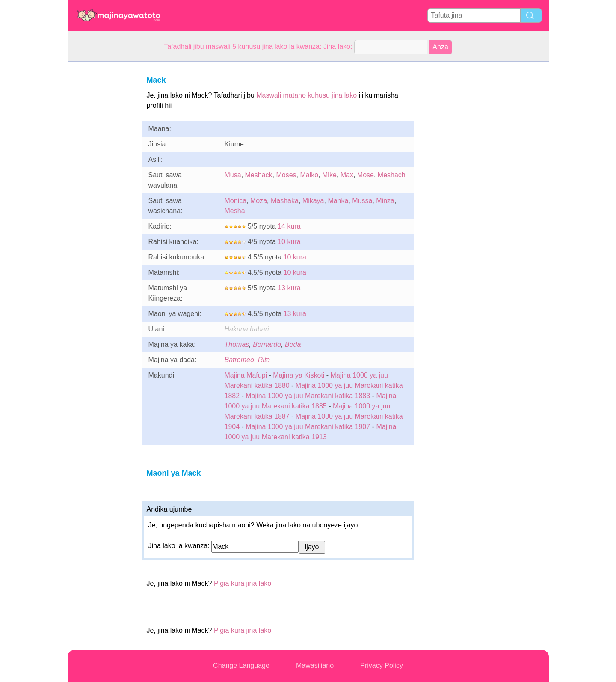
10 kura (289, 242)
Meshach (392, 175)
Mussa (362, 201)
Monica (236, 201)
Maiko (309, 175)
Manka (338, 201)
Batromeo (239, 360)
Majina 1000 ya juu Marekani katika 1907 (308, 427)
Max (347, 175)
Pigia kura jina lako (243, 583)
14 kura (289, 226)
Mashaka (285, 201)
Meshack (259, 175)
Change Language (241, 666)
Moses (286, 175)
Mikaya (313, 201)
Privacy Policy (382, 666)
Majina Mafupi (246, 375)
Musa (233, 175)
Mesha (235, 211)
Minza (385, 201)
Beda (293, 344)
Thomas (237, 344)
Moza (259, 201)
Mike (329, 175)
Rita (264, 360)
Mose (366, 175)
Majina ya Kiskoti (299, 375)
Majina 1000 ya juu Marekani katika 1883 (308, 396)
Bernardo (267, 344)
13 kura (289, 288)
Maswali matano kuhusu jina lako (307, 95)
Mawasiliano (315, 666)
